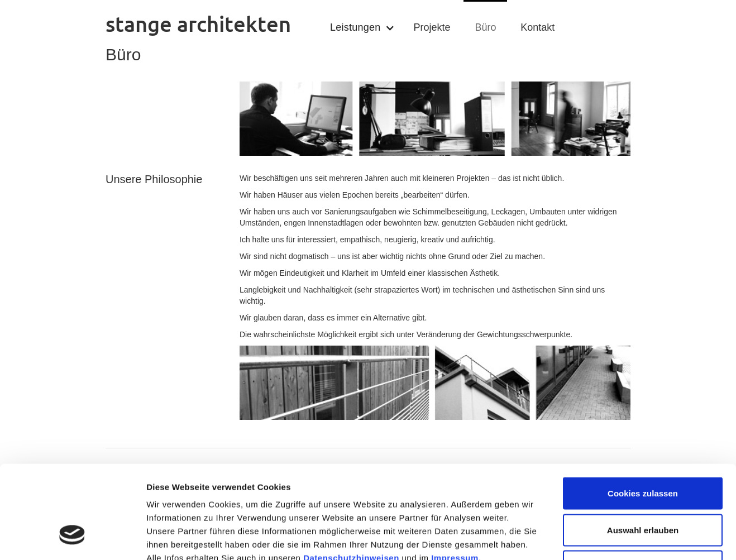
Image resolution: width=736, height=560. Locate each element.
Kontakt (537, 27)
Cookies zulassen (643, 413)
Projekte (432, 27)
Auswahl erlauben (643, 450)
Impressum (455, 478)
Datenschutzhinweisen (351, 478)
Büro (485, 27)
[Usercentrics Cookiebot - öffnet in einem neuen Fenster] (72, 538)
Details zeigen (594, 538)
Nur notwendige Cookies (643, 487)
